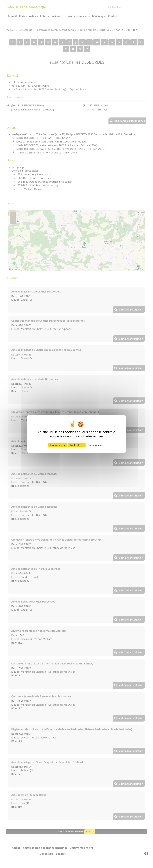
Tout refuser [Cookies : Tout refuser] (77, 445)
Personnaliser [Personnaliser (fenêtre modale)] (97, 445)
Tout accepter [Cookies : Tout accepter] (58, 445)
